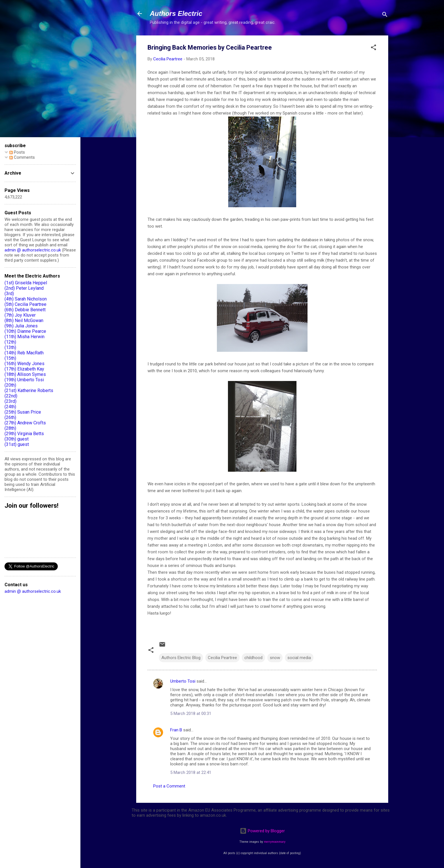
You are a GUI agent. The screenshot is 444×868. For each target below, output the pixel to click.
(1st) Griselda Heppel (26, 283)
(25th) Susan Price (23, 412)
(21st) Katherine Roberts (29, 390)
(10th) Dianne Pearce (25, 331)
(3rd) (9, 294)
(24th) (10, 407)
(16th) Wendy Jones (24, 364)
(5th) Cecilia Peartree (25, 304)
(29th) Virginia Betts (24, 434)
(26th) (10, 417)
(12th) (10, 342)
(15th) (10, 358)
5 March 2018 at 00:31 (191, 714)
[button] (373, 48)
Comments (22, 157)
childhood (253, 658)
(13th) (10, 347)
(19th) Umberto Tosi (24, 380)
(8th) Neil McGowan (24, 320)
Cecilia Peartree (222, 658)
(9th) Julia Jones (21, 326)
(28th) (10, 428)
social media (299, 658)
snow (275, 658)
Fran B (176, 730)
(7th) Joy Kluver (20, 315)
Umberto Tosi (183, 681)
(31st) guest (17, 444)
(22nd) (11, 396)
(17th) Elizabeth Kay (24, 369)
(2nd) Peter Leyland (24, 288)
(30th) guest (17, 439)
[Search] (385, 15)
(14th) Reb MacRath (24, 353)
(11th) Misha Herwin (24, 337)
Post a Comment (169, 786)
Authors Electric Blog (181, 658)
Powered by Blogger (262, 831)
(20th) (10, 385)
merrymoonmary (275, 842)
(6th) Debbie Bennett (25, 310)
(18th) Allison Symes (25, 374)
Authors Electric (176, 13)
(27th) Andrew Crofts (25, 423)
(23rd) (10, 401)
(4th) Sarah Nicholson (26, 299)
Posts (17, 152)
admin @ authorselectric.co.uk (33, 250)
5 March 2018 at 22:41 (191, 772)
